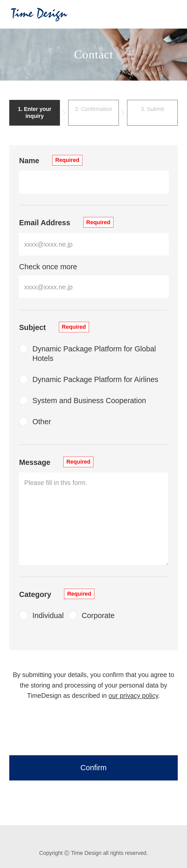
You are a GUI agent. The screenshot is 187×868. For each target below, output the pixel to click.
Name (51, 160)
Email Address (66, 222)
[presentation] (94, 730)
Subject (54, 327)
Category (57, 594)
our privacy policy (133, 696)
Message (56, 462)
